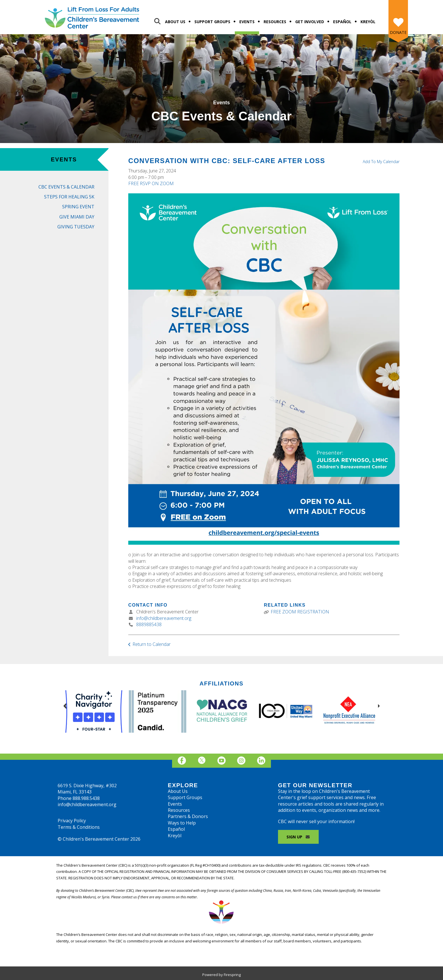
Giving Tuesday (76, 227)
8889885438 (149, 624)
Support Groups (212, 22)
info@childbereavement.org (164, 618)
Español (342, 22)
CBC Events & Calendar (66, 187)
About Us (175, 22)
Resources (275, 22)
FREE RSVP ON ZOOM (151, 183)
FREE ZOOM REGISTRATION (300, 612)
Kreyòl (368, 22)
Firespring (232, 975)
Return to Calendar (152, 644)
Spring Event (78, 207)
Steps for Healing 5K (69, 197)
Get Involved (310, 22)
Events (247, 22)
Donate (398, 32)
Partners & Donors (188, 816)
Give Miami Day (77, 217)
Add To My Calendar (381, 162)
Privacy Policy (72, 821)
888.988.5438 (86, 798)
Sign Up (298, 837)
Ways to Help (182, 823)
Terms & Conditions (79, 827)
